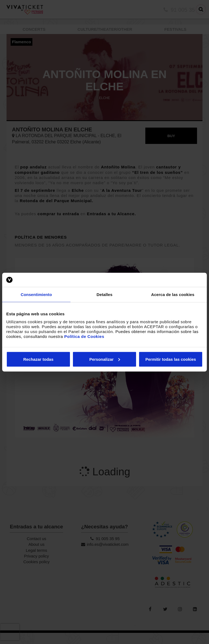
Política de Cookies (84, 336)
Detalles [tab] (104, 295)
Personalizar (105, 359)
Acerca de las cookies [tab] (173, 295)
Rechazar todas (38, 359)
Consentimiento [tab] (36, 295)
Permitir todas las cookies (171, 359)
